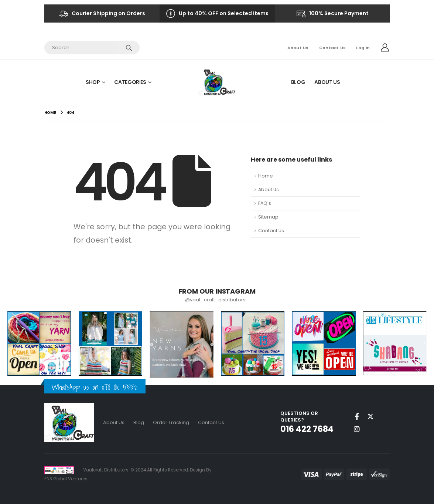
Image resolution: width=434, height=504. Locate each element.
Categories (130, 82)
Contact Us (333, 48)
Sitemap (268, 217)
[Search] (129, 48)
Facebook (357, 416)
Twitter (370, 416)
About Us (298, 48)
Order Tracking (171, 422)
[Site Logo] (217, 82)
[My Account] (385, 48)
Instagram (357, 429)
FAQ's (265, 203)
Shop (93, 82)
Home (266, 176)
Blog (298, 82)
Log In (363, 48)
